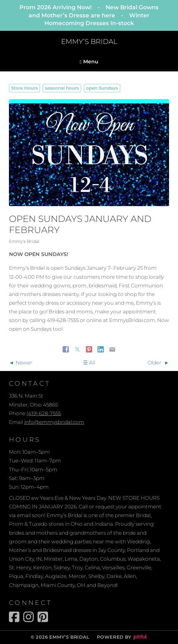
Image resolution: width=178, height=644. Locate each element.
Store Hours (24, 88)
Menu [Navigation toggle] (89, 62)
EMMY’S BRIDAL (89, 42)
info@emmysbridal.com (54, 422)
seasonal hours (62, 88)
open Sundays (102, 88)
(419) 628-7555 (44, 413)
